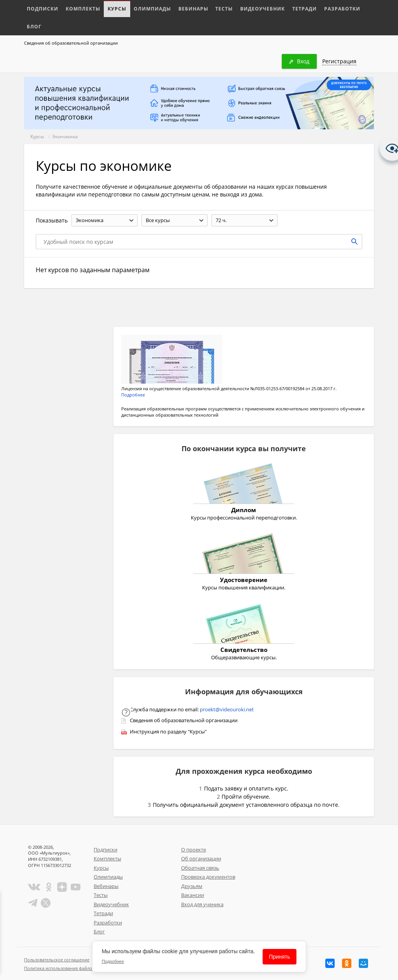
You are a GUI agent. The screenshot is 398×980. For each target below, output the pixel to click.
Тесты (207, 8)
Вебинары (179, 8)
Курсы (109, 8)
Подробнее (133, 395)
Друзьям (192, 886)
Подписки (41, 8)
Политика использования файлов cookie (66, 968)
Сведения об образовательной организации (71, 43)
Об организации (201, 858)
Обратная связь (200, 868)
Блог (345, 8)
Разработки (315, 8)
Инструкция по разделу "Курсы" (168, 732)
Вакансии (193, 895)
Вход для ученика (202, 904)
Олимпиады (141, 8)
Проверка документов (208, 877)
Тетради (280, 8)
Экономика (65, 136)
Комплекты (78, 8)
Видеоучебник (242, 8)
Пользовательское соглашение (57, 960)
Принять (280, 957)
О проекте (194, 850)
